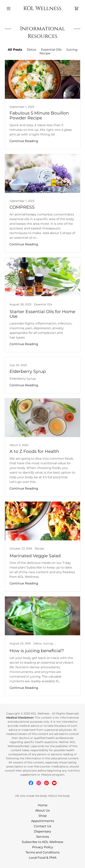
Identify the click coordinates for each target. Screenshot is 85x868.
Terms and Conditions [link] (42, 852)
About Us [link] (42, 810)
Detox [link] (32, 50)
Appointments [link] (43, 821)
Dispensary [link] (42, 831)
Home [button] (43, 805)
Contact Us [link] (42, 826)
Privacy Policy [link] (43, 847)
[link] (42, 9)
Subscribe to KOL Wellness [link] (42, 842)
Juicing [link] (72, 50)
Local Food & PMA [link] (43, 858)
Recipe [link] (45, 53)
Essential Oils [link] (51, 50)
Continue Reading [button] (24, 141)
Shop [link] (43, 816)
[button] (10, 9)
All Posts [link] (15, 50)
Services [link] (43, 837)
